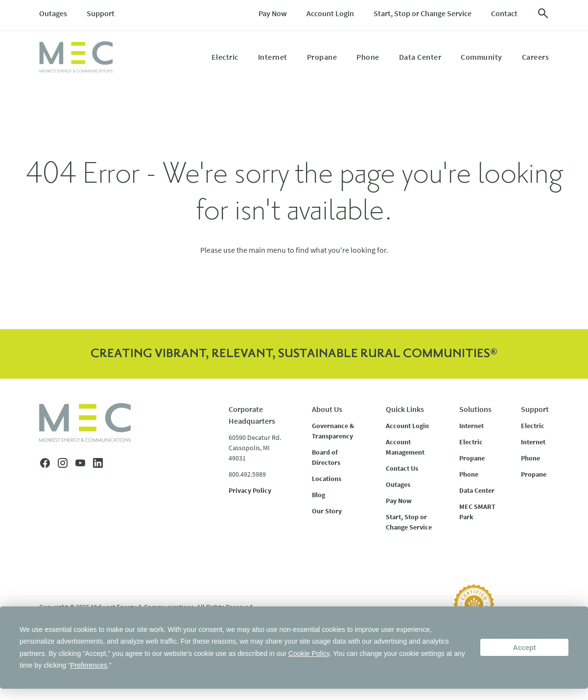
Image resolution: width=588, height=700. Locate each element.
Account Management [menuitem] (405, 447)
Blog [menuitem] (318, 495)
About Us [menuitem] (327, 409)
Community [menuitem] (482, 57)
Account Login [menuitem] (330, 13)
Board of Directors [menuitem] (326, 457)
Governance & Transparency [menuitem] (333, 431)
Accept (525, 648)
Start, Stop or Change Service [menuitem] (423, 13)
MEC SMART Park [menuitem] (477, 512)
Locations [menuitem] (327, 479)
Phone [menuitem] (368, 57)
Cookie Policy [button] (309, 653)
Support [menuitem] (101, 13)
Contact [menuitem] (504, 13)
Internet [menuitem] (273, 57)
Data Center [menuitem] (420, 57)
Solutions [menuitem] (475, 409)
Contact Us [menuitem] (402, 468)
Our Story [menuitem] (327, 511)
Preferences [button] (89, 665)
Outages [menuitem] (53, 13)
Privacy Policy (250, 490)
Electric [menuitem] (225, 57)
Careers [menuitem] (536, 57)
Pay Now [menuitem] (273, 13)
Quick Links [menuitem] (405, 409)
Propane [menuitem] (322, 57)
